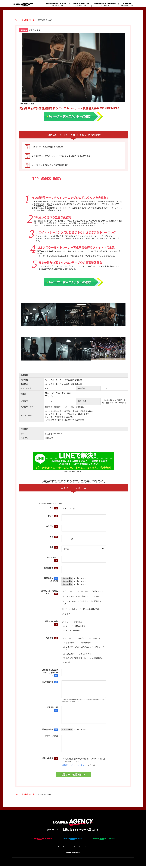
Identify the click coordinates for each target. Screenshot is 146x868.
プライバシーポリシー (80, 767)
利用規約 (65, 767)
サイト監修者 (55, 848)
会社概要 (44, 848)
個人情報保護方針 (89, 848)
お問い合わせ (103, 848)
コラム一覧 (66, 848)
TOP (17, 22)
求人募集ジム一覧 (28, 22)
